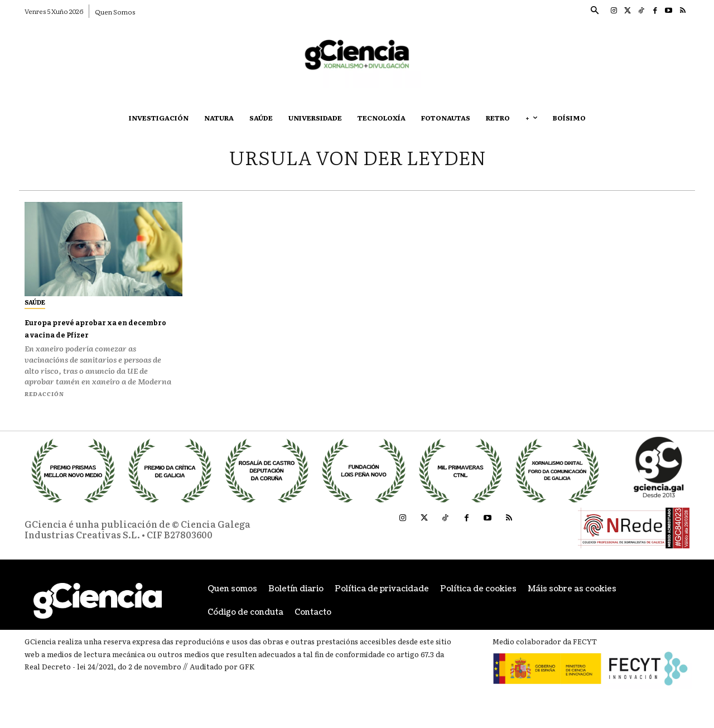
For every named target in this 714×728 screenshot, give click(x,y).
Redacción (44, 394)
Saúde (35, 302)
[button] (594, 11)
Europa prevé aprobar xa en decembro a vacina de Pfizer (96, 328)
